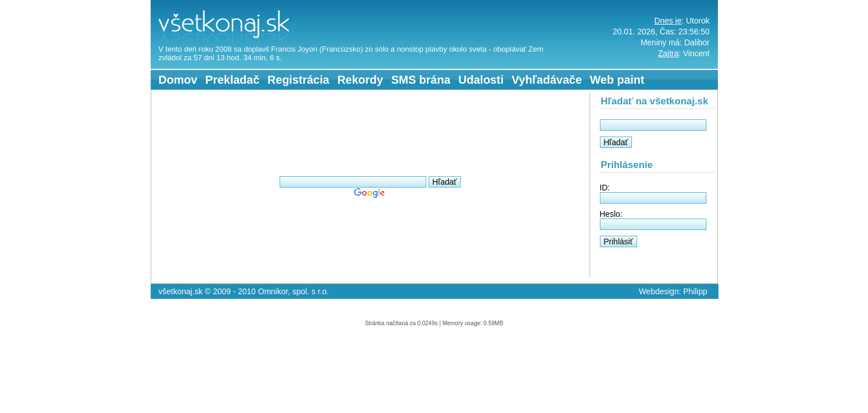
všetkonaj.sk (175, 5)
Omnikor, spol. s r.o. (293, 291)
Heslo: (611, 214)
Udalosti (481, 80)
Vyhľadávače (547, 80)
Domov (178, 80)
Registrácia (299, 80)
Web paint (617, 80)
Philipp (695, 291)
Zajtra (668, 53)
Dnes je (668, 21)
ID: (605, 188)
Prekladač (232, 80)
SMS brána (421, 80)
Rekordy (360, 80)
